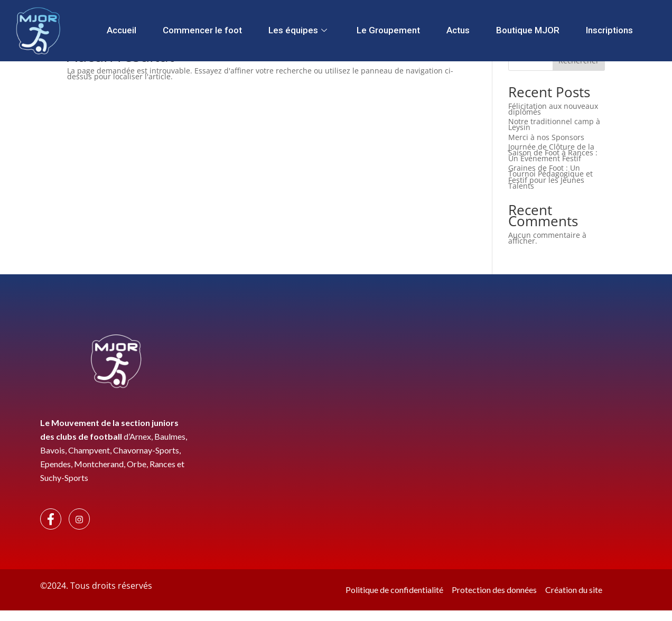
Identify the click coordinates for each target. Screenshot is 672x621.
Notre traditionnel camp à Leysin (554, 124)
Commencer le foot (202, 30)
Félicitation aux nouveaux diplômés (553, 109)
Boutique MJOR (528, 30)
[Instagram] (79, 519)
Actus (458, 30)
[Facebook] (51, 519)
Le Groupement (388, 30)
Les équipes (298, 30)
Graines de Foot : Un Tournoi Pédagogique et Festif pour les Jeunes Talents (550, 177)
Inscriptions (609, 30)
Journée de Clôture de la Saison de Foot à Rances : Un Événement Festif (553, 152)
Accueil (122, 30)
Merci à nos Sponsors (546, 137)
